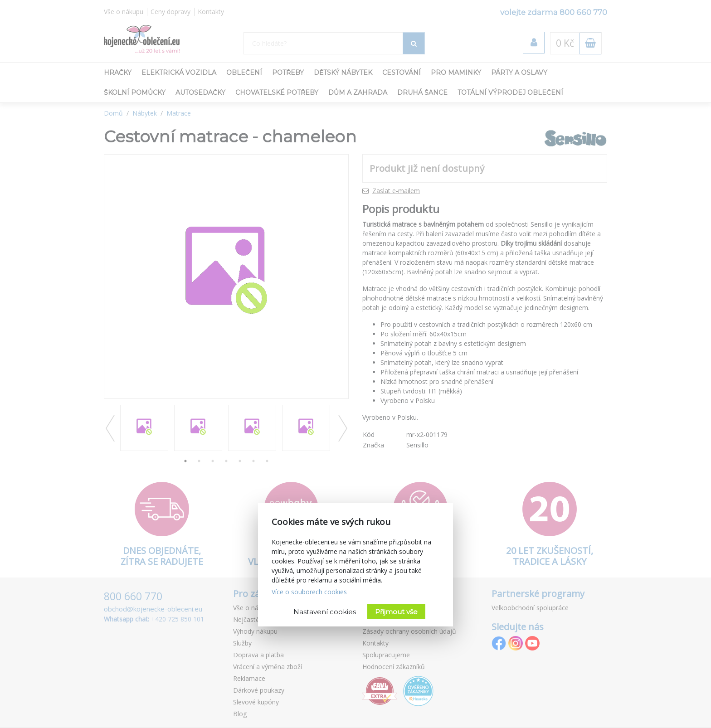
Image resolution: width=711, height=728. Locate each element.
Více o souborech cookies (309, 592)
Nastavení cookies (325, 612)
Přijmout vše (396, 612)
